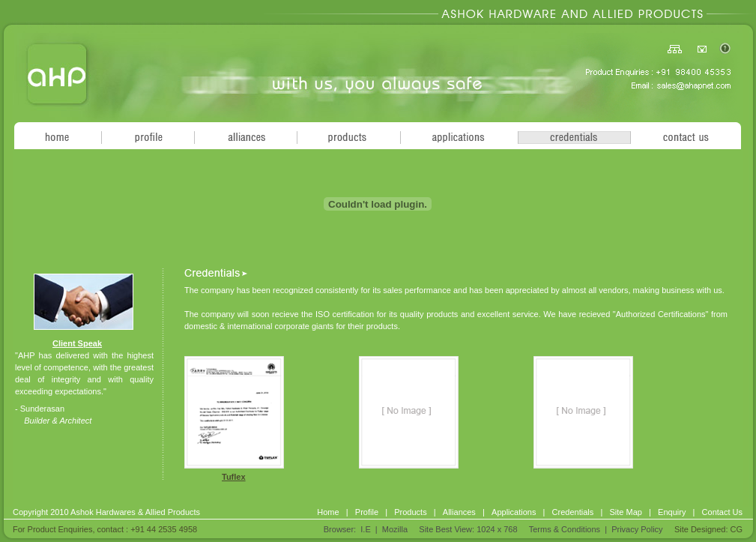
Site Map (625, 512)
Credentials (573, 512)
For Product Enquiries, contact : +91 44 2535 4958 (105, 529)
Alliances (459, 512)
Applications (514, 512)
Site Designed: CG (708, 529)
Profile (367, 512)
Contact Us (722, 512)
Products (410, 512)
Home (328, 512)
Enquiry (672, 512)
